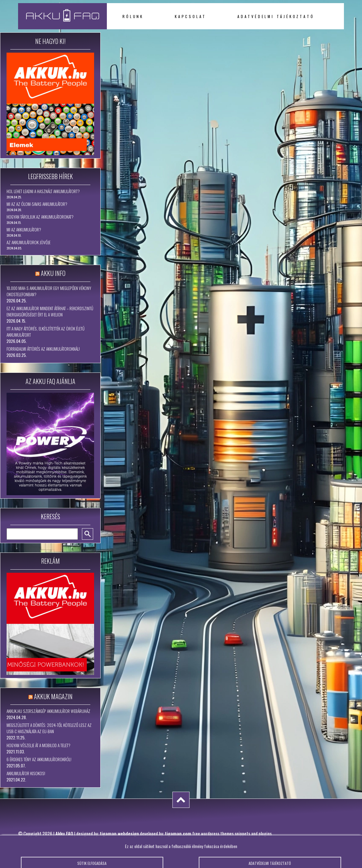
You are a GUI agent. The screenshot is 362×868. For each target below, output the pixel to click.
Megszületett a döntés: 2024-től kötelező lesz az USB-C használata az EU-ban (49, 728)
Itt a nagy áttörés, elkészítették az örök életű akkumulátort (45, 332)
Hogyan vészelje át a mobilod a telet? (38, 745)
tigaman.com (178, 833)
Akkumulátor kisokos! (26, 773)
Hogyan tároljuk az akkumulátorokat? (40, 217)
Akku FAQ (64, 833)
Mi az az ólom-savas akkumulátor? (37, 204)
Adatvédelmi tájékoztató (276, 16)
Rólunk (133, 16)
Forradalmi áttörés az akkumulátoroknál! (43, 349)
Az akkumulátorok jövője (29, 242)
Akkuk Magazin (53, 696)
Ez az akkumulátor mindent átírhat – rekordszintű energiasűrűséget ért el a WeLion (50, 311)
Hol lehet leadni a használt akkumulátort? (43, 191)
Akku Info (53, 273)
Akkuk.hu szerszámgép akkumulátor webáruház (48, 711)
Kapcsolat (191, 16)
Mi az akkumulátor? (24, 230)
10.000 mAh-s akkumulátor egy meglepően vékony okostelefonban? (49, 291)
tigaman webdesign (119, 833)
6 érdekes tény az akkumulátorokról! (39, 759)
